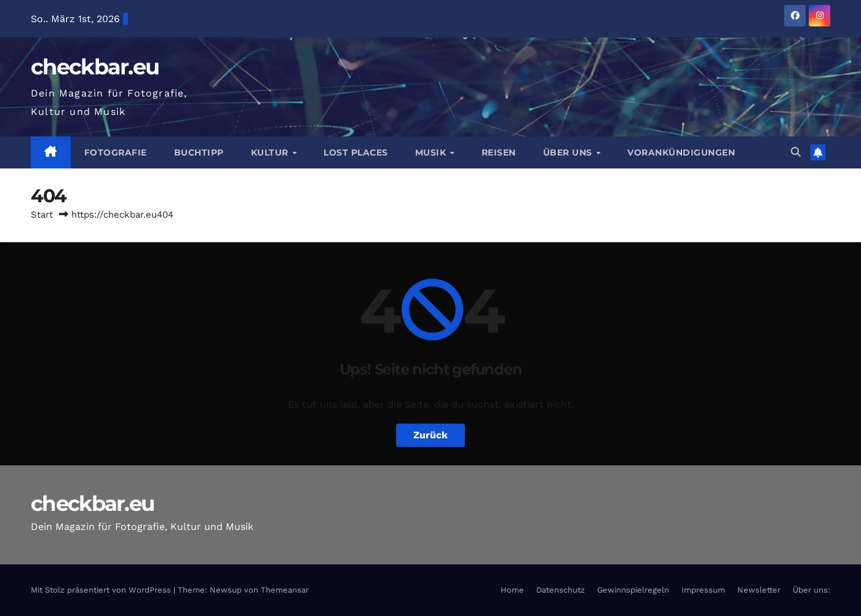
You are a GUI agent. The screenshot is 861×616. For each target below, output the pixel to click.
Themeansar (285, 590)
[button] (796, 152)
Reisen (499, 152)
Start (42, 215)
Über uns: (811, 590)
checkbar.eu (95, 67)
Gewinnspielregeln (633, 590)
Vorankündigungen (681, 152)
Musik (432, 152)
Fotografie (116, 152)
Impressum (703, 590)
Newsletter (759, 590)
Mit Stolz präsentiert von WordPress (102, 590)
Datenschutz (561, 590)
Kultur (271, 152)
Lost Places (356, 152)
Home (512, 590)
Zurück (430, 435)
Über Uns (569, 152)
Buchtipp (199, 152)
